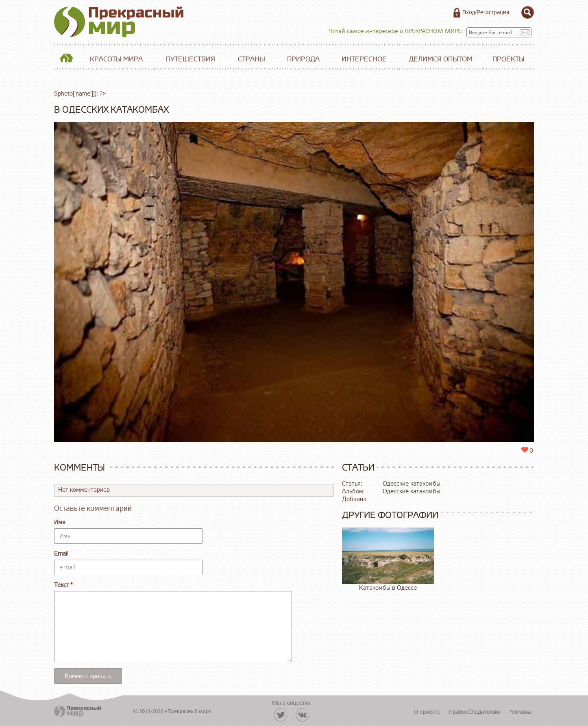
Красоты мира (116, 59)
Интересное (364, 59)
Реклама (520, 712)
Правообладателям (474, 712)
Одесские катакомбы (412, 484)
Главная (66, 59)
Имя (60, 522)
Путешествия (191, 59)
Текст (62, 585)
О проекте (427, 712)
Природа (303, 59)
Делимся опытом (441, 59)
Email (61, 554)
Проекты (509, 59)
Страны (252, 59)
